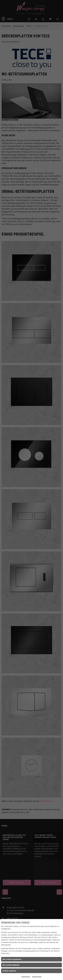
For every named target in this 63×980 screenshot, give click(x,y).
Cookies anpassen (9, 971)
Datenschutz (37, 976)
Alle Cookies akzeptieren (12, 959)
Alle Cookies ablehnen (11, 965)
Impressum (26, 976)
